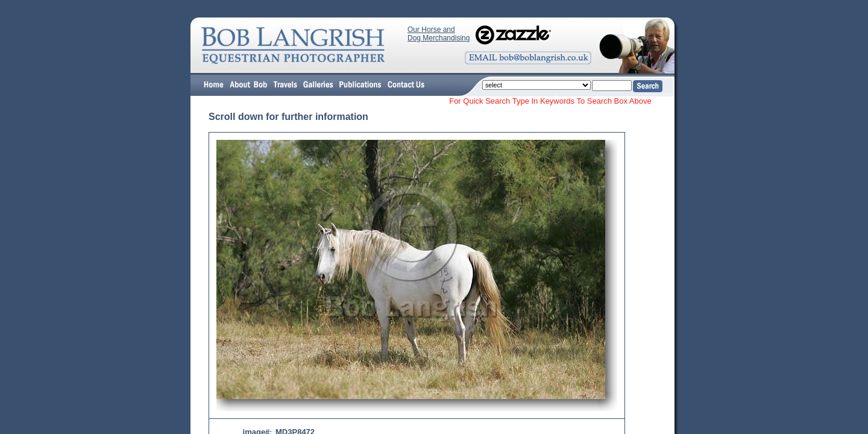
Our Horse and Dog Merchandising (439, 34)
